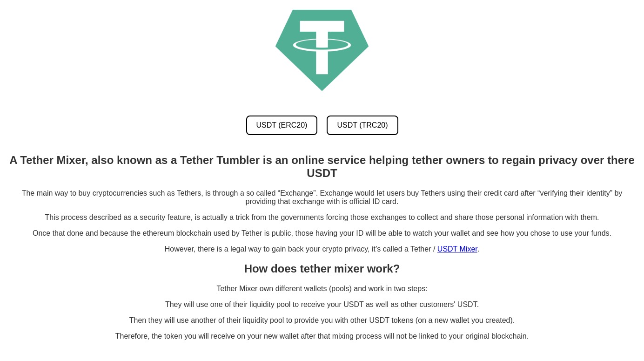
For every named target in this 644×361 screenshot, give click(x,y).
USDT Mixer (457, 249)
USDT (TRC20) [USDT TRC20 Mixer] (362, 125)
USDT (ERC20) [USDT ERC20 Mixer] (282, 125)
